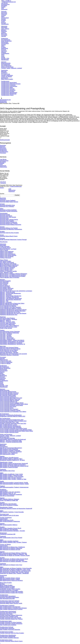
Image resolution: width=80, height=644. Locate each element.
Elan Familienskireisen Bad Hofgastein (11, 427)
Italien (2, 209)
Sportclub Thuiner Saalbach (8, 201)
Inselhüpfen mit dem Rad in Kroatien (10, 589)
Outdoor (2, 330)
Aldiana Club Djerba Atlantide (8, 255)
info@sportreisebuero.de (9, 2)
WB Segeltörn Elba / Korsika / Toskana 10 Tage (13, 479)
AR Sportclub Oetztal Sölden (8, 395)
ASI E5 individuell (5, 286)
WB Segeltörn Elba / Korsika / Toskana (11, 478)
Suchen (17, 195)
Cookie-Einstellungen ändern (11, 187)
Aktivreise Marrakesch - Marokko (9, 352)
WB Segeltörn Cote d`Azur (7, 471)
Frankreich (3, 469)
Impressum (4, 9)
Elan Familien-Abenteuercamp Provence (11, 609)
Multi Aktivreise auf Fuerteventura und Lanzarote (13, 354)
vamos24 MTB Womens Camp (9, 327)
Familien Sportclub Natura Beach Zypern (11, 641)
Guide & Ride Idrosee (6, 328)
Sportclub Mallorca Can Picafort (9, 228)
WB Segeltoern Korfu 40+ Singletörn (10, 492)
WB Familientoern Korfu (7, 520)
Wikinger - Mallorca (5, 321)
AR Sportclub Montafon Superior (9, 394)
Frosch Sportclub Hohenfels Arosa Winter (11, 405)
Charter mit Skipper (5, 545)
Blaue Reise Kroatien (6, 583)
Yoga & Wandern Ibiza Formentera (10, 277)
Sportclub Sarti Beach (6, 216)
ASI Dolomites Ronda (6, 290)
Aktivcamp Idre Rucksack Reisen (9, 347)
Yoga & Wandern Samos (7, 269)
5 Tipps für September (6, 362)
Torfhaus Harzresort (6, 258)
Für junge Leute (4, 514)
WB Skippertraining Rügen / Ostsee (10, 579)
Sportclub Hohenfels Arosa (7, 205)
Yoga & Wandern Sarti (6, 270)
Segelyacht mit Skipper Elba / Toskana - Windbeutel (14, 573)
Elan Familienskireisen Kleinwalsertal (10, 426)
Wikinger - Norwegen (6, 295)
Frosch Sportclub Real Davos (8, 407)
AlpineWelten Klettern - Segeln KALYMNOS (12, 340)
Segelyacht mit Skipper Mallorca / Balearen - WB (14, 554)
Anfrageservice (5, 4)
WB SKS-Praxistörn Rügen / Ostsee (10, 578)
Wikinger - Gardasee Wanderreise (9, 297)
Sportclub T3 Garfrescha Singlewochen (11, 415)
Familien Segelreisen (6, 518)
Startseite (4, 12)
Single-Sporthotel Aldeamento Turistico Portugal (13, 240)
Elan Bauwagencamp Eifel (7, 599)
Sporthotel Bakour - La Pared (8, 249)
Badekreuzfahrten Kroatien (7, 586)
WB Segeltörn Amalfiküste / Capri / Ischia (11, 474)
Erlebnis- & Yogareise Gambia (8, 271)
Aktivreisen (3, 148)
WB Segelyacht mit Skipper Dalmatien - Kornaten (14, 561)
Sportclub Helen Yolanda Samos (9, 220)
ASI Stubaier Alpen (5, 287)
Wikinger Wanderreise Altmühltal (9, 305)
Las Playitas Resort (5, 248)
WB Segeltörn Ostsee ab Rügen (9, 467)
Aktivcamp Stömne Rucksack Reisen (10, 349)
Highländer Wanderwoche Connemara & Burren (13, 310)
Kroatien (2, 231)
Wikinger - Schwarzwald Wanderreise (10, 293)
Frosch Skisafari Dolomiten (7, 438)
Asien (2, 383)
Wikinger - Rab (4, 301)
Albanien (2, 379)
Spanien (2, 227)
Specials (2, 358)
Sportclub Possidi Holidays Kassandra (11, 225)
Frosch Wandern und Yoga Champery (10, 307)
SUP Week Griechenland (7, 262)
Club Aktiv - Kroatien (6, 335)
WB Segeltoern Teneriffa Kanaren (9, 458)
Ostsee (2, 577)
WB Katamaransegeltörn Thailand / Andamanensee (14, 487)
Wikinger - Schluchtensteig (7, 292)
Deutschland (3, 369)
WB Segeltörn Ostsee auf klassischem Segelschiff (14, 464)
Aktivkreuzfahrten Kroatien (7, 588)
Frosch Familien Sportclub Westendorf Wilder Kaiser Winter (16, 431)
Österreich (3, 199)
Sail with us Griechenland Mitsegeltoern (11, 448)
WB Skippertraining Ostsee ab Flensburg (11, 580)
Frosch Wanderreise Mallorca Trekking (11, 308)
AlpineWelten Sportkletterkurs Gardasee (11, 343)
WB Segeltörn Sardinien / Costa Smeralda (12, 477)
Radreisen (3, 317)
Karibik (2, 384)
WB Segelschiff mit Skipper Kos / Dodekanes (12, 547)
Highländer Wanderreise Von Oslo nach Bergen (13, 313)
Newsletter (4, 6)
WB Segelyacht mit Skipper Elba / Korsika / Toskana (14, 572)
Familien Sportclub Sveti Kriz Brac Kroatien (12, 633)
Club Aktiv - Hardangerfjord (7, 339)
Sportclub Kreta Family (6, 614)
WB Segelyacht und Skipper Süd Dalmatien (12, 560)
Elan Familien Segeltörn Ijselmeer (9, 638)
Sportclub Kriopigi (5, 215)
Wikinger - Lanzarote (6, 302)
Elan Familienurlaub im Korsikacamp (10, 607)
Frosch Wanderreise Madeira (8, 306)
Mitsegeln (3, 445)
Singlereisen (3, 150)
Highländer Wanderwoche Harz (9, 315)
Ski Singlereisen (4, 367)
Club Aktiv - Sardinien (6, 334)
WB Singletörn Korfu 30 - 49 (8, 493)
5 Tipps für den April (6, 361)
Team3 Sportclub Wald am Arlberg (9, 400)
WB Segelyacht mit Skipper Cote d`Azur (11, 565)
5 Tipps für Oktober (5, 363)
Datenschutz (3, 167)
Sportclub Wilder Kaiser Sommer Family (11, 603)
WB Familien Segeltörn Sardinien (9, 541)
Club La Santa (4, 250)
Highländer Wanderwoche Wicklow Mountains (13, 311)
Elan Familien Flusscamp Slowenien (10, 630)
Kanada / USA (4, 386)
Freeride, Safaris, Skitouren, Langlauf (10, 436)
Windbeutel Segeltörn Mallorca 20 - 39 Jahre (12, 460)
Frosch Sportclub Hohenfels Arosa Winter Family (13, 428)
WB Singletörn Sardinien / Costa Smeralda (12, 512)
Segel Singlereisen (5, 368)
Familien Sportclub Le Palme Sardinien (11, 622)
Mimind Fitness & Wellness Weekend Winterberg (14, 274)
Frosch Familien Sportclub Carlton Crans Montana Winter (16, 430)
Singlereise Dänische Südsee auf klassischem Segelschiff (16, 509)
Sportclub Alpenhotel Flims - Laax (9, 422)
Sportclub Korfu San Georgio (8, 217)
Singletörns (3, 489)
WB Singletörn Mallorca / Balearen (10, 499)
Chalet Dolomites (5, 246)
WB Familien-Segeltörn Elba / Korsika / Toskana (13, 542)
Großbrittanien (4, 381)
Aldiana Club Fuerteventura (8, 254)
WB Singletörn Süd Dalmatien (8, 504)
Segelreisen (3, 101)
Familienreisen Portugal (7, 627)
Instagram (3, 183)
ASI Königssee (4, 283)
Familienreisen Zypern (6, 640)
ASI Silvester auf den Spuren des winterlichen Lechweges (16, 291)
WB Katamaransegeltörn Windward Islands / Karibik (14, 484)
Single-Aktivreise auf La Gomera (9, 350)
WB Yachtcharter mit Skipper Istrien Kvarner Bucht (14, 559)
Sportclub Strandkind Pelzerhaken (9, 597)
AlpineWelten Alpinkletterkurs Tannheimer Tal (12, 344)
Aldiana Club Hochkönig (7, 256)
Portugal (2, 238)
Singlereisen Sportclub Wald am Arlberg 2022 (13, 416)
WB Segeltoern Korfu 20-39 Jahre (9, 515)
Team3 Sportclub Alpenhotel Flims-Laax (11, 398)
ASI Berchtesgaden (5, 281)
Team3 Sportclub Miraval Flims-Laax (10, 399)
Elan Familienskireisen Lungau (9, 425)
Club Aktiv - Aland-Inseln (7, 338)
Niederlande (3, 376)
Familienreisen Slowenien (7, 628)
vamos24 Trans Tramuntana (8, 323)
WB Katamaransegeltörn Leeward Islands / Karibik (14, 483)
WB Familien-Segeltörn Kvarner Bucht (11, 528)
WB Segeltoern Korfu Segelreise (9, 449)
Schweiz (2, 204)
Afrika (2, 382)
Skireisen (3, 147)
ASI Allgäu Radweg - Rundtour (8, 319)
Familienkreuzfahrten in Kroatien (9, 590)
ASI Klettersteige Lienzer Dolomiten (10, 332)
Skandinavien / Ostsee (6, 462)
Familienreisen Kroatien (7, 632)
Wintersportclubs (5, 390)
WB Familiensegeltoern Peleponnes (10, 521)
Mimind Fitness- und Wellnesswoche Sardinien (13, 275)
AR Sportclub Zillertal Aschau (8, 392)
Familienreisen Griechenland (8, 611)
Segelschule (3, 102)
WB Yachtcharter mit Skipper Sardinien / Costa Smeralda (16, 568)
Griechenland (4, 213)
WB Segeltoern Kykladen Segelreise (10, 450)
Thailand (2, 486)
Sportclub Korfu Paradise (7, 221)
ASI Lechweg (4, 285)
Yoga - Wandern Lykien (6, 272)
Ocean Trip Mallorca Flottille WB (9, 500)
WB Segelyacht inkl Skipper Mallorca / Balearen (13, 553)
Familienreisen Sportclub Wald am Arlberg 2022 (13, 421)
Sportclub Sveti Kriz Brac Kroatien (9, 233)
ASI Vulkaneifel (4, 282)
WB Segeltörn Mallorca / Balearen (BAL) (11, 459)
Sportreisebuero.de (5, 100)
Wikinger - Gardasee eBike (7, 322)
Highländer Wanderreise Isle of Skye (10, 312)
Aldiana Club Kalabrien (6, 253)
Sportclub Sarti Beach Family (8, 613)
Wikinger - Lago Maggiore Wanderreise (11, 298)
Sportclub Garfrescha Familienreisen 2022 (12, 420)
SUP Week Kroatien (6, 261)
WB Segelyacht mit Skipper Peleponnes (11, 548)
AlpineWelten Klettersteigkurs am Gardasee (12, 342)
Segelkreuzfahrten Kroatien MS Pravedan (12, 593)
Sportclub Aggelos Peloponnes (9, 222)
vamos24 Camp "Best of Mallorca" (9, 326)
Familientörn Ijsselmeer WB (8, 534)
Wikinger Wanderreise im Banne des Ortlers (12, 303)
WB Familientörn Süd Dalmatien (9, 529)
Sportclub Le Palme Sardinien (8, 210)
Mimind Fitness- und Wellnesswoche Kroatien (13, 276)
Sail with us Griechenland (7, 496)
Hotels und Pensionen (6, 434)
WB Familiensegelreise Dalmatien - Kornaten (12, 531)
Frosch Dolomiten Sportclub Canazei (10, 410)
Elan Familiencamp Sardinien (8, 625)
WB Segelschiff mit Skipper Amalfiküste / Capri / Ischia (15, 570)
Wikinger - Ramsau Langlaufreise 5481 (11, 441)
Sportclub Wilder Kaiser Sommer (9, 202)
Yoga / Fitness (4, 260)
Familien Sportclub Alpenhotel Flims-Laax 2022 (13, 423)
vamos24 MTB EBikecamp (7, 324)
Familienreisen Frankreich (7, 605)
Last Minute (4, 3)
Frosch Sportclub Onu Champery (9, 409)
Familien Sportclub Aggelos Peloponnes (11, 615)
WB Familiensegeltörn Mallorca (9, 525)
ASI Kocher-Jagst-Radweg (7, 318)
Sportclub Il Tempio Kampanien (9, 211)
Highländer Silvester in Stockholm (9, 355)
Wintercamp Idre (5, 437)
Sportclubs (3, 145)
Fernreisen (3, 153)
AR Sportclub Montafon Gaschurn (9, 393)
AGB (2, 8)
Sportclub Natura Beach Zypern (9, 236)
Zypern (2, 235)
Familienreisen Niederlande (8, 636)
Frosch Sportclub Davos (7, 408)
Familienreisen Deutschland (8, 596)
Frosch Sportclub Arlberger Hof (9, 402)
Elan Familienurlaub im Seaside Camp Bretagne (13, 608)
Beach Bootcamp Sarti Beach (8, 264)
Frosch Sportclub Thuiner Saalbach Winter (12, 403)
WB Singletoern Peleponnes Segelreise (11, 494)
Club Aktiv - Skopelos (6, 337)
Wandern (2, 280)
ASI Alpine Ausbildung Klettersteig (9, 333)
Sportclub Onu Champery (7, 206)
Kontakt (3, 7)
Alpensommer (4, 360)
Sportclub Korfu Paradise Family (9, 616)
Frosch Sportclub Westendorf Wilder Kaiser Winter (14, 404)
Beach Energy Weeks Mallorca (9, 266)
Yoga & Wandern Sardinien (7, 267)
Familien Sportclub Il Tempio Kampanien (11, 624)
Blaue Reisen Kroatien (6, 585)
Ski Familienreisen (5, 418)
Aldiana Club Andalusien (7, 251)
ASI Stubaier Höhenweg (7, 288)
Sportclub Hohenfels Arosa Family (9, 602)
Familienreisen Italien (6, 621)
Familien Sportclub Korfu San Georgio (11, 618)
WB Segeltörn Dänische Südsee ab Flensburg (13, 465)
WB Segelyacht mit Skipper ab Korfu (10, 550)
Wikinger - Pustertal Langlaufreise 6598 (11, 442)
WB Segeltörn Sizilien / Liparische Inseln (11, 475)
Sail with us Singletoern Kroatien (9, 505)
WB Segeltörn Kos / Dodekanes (9, 453)
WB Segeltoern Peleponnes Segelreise (11, 452)
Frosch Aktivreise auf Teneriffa (8, 351)
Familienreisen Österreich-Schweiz (10, 601)
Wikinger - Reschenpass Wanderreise (10, 300)
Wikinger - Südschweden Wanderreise (11, 296)
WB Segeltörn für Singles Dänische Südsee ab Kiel (14, 466)
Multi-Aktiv (3, 346)
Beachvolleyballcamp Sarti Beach (9, 265)
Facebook (3, 182)
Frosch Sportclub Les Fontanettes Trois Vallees (13, 412)
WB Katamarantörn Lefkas (7, 454)
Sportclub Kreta (4, 218)
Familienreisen (4, 152)
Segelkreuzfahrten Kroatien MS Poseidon (11, 591)
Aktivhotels (3, 245)
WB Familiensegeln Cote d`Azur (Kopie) (11, 538)
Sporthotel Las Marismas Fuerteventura (11, 229)
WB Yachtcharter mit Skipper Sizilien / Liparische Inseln (15, 571)
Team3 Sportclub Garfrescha (8, 397)
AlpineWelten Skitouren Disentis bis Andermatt (13, 439)
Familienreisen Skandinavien (8, 635)
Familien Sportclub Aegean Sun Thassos (11, 619)
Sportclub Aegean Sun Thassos (9, 223)
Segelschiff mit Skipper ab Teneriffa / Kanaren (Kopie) (15, 555)
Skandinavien (4, 242)
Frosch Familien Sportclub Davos (9, 432)
